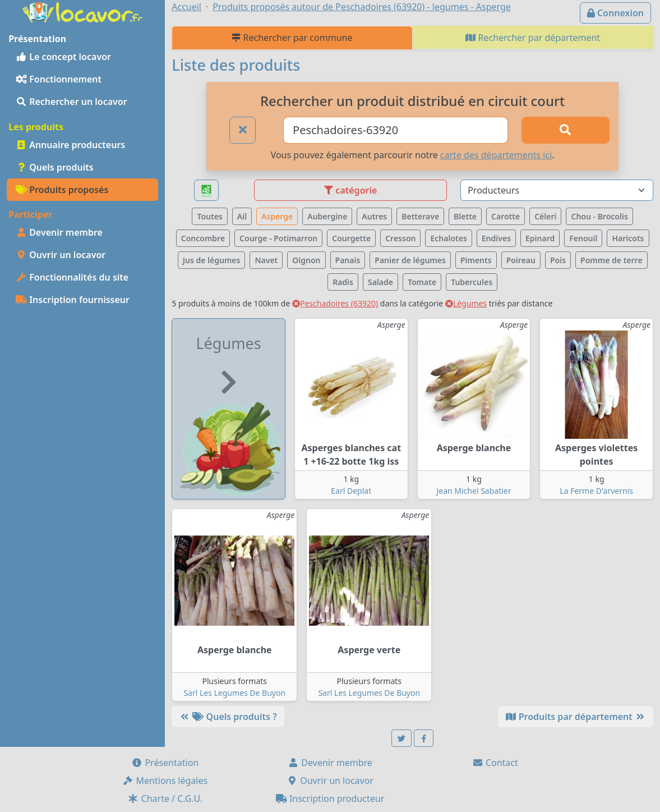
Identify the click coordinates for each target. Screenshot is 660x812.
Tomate (422, 282)
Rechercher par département (533, 38)
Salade (380, 282)
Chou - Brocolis (599, 216)
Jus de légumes (212, 260)
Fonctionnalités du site (72, 277)
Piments (476, 260)
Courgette (351, 238)
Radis (343, 282)
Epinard (540, 238)
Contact (495, 763)
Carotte (506, 216)
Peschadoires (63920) (335, 303)
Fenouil (583, 238)
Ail (242, 216)
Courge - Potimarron (278, 238)
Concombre (203, 238)
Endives (496, 238)
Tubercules (472, 282)
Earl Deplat (351, 491)
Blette (465, 216)
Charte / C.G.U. (165, 799)
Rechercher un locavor (71, 102)
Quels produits (55, 167)
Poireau (521, 260)
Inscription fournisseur (73, 300)
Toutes (209, 216)
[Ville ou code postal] (395, 130)
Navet (266, 260)
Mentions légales (165, 781)
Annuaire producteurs (70, 145)
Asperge (277, 216)
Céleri (545, 216)
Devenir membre (59, 232)
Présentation (165, 763)
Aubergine (327, 216)
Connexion (615, 13)
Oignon (306, 260)
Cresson (400, 238)
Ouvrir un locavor (61, 255)
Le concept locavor (63, 57)
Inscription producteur (330, 799)
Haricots (628, 238)
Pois (558, 260)
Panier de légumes (410, 260)
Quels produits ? (228, 717)
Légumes (466, 303)
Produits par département (576, 717)
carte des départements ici (496, 155)
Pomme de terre (611, 260)
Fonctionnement (59, 79)
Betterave (420, 216)
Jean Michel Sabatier (474, 491)
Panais (348, 260)
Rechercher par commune (292, 38)
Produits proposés (62, 190)
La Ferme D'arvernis (596, 491)
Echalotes (448, 238)
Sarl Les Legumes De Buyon (234, 693)
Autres (374, 216)
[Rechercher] (566, 130)
